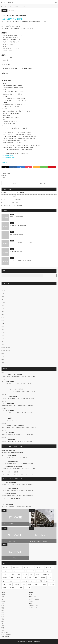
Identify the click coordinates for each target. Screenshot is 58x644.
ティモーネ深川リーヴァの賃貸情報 (18, 226)
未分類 (3, 324)
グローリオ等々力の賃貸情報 (8, 432)
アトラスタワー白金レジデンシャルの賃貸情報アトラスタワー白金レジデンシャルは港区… (19, 469)
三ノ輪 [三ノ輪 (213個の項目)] (5, 574)
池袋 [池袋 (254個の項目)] (47, 581)
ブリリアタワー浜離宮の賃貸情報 (9, 494)
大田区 (3, 315)
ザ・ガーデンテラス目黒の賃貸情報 (10, 202)
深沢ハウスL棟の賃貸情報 (7, 504)
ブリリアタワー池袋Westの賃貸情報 (10, 461)
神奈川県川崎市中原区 (6, 347)
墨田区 (4, 11)
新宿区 (3, 321)
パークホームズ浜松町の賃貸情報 (9, 456)
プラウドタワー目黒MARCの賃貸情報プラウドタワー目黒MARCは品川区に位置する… (18, 474)
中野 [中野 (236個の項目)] (31, 574)
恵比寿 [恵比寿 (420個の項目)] (5, 581)
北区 (2, 300)
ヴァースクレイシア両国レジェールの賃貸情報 (21, 260)
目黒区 (3, 344)
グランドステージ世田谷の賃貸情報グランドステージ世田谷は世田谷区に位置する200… (18, 398)
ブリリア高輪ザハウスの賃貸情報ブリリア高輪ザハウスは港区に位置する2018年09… (17, 485)
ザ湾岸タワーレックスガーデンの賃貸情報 (12, 199)
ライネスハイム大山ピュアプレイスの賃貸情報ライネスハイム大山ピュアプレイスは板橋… (19, 377)
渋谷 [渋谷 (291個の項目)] (4, 584)
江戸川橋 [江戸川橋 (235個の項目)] (40, 581)
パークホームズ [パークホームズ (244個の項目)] (7, 571)
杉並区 (3, 327)
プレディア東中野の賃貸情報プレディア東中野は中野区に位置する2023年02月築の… (17, 406)
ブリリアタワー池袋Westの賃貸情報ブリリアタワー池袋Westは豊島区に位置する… (17, 463)
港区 (2, 342)
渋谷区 (3, 339)
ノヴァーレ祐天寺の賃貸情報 (8, 411)
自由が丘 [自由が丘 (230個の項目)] (37, 584)
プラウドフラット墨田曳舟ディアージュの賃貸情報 (21, 243)
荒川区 (3, 356)
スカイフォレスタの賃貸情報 (17, 234)
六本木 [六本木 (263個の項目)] (18, 578)
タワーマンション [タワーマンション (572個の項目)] (28, 568)
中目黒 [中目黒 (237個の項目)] (25, 574)
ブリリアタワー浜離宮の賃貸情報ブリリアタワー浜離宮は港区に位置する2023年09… (17, 496)
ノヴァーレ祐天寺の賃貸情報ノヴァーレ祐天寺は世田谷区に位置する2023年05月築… (17, 413)
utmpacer (8, 173)
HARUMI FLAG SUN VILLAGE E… (9, 450)
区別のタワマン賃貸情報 (6, 634)
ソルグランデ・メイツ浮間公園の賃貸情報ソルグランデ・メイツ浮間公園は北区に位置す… (19, 501)
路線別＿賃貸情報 (5, 636)
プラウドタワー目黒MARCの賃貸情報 (10, 472)
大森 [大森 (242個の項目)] (36, 578)
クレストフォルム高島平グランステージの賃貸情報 (13, 425)
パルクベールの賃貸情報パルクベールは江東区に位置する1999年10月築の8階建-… (17, 420)
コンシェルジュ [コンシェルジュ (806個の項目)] (17, 568)
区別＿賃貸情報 (5, 633)
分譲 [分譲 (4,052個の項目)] (25, 578)
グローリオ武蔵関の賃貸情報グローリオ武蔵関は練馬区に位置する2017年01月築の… (17, 384)
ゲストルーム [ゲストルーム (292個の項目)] (6, 568)
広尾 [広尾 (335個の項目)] (50, 578)
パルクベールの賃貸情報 (7, 418)
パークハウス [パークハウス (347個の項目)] (49, 568)
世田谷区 (3, 291)
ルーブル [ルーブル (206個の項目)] (47, 571)
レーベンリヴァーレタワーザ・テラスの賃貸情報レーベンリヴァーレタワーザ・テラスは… (19, 391)
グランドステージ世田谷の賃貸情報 (9, 396)
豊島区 (3, 362)
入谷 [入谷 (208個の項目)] (12, 578)
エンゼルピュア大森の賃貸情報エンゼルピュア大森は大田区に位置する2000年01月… (17, 442)
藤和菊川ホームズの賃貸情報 (17, 217)
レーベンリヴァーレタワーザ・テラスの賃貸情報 (12, 389)
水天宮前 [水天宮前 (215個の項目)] (32, 581)
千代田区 (3, 303)
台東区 (3, 306)
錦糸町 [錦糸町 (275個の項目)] (5, 588)
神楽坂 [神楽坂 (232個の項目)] (30, 584)
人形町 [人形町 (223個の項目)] (38, 574)
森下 (4, 178)
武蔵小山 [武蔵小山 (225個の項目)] (25, 581)
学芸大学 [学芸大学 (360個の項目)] (43, 578)
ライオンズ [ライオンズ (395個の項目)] (31, 571)
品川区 (3, 309)
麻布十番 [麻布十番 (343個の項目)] (28, 588)
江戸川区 (3, 333)
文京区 (3, 318)
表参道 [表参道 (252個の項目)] (44, 584)
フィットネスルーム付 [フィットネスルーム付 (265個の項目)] (19, 571)
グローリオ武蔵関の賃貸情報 (8, 382)
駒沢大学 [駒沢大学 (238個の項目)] (20, 588)
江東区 (3, 336)
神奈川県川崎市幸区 (6, 350)
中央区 (3, 294)
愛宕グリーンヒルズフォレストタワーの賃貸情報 (13, 193)
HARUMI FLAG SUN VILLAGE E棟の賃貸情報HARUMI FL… (13, 452)
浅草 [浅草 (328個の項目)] (53, 581)
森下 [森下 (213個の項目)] (18, 581)
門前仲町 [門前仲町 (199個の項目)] (12, 588)
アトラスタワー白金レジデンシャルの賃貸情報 (12, 467)
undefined (4, 288)
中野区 (3, 297)
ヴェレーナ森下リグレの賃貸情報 (12, 19)
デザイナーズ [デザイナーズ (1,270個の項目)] (39, 568)
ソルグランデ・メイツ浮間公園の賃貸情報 (11, 499)
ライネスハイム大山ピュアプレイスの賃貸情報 (12, 375)
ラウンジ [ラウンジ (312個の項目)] (39, 571)
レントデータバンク (7, 2)
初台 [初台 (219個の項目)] (30, 578)
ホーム (30, 594)
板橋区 (3, 330)
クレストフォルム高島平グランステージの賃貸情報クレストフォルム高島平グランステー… (19, 427)
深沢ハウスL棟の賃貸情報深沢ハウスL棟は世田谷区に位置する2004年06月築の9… (17, 506)
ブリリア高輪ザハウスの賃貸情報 (9, 483)
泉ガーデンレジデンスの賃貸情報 (10, 196)
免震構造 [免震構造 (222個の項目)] (5, 578)
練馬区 (3, 353)
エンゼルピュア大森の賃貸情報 (8, 440)
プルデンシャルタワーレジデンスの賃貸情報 (12, 205)
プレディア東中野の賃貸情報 (8, 404)
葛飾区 (3, 359)
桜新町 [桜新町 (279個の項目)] (11, 581)
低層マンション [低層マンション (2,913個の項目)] (47, 574)
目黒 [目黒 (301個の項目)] (23, 584)
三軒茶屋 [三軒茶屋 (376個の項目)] (12, 574)
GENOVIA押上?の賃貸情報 (16, 252)
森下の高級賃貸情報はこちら (8, 158)
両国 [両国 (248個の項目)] (19, 574)
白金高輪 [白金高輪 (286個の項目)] (17, 584)
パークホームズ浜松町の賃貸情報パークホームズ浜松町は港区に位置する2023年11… (17, 458)
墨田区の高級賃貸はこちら (8, 156)
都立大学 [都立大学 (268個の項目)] (52, 584)
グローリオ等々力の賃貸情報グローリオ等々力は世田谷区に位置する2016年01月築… (17, 434)
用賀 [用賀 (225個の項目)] (10, 584)
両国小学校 (4, 163)
